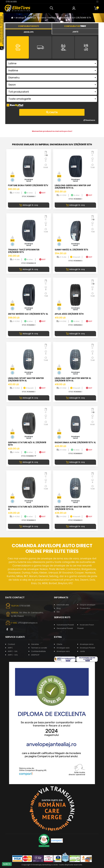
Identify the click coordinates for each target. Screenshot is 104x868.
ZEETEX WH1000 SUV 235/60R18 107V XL (28, 314)
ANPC (10, 648)
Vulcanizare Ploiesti (65, 625)
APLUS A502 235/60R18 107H (69, 314)
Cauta (52, 112)
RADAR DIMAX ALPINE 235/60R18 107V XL (75, 442)
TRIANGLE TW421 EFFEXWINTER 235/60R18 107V (24, 251)
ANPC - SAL (13, 651)
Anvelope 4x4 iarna (37, 18)
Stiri (58, 612)
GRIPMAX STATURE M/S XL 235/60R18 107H (27, 444)
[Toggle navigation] (97, 1)
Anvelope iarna (87, 644)
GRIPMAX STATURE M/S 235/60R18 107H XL (28, 508)
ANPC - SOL (13, 655)
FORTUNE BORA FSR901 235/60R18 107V (28, 185)
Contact (11, 644)
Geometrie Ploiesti (65, 628)
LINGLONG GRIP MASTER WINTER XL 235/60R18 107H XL (73, 379)
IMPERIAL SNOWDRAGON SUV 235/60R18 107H (70, 18)
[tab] (29, 32)
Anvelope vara (63, 651)
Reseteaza (89, 120)
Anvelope (20, 18)
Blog (59, 608)
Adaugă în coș (29, 205)
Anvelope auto (63, 648)
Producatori (85, 608)
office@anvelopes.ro (28, 623)
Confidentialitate (38, 651)
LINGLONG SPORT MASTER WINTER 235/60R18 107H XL (26, 379)
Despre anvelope (88, 605)
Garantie (35, 644)
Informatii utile (63, 605)
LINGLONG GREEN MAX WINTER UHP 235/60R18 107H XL (73, 187)
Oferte (59, 644)
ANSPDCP (35, 655)
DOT (42, 193)
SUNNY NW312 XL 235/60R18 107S (71, 250)
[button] (52, 8)
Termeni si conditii (39, 648)
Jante (82, 651)
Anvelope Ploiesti (87, 648)
